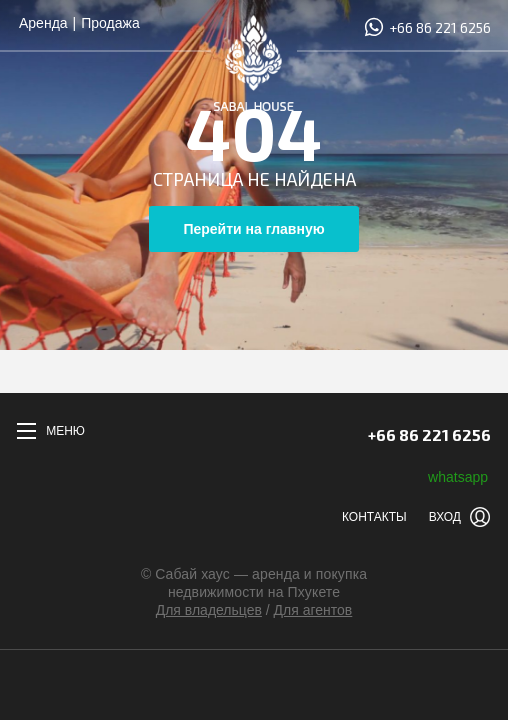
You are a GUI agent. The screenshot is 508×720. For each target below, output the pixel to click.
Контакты (374, 517)
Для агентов (313, 610)
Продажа (110, 23)
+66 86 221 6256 (427, 27)
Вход (445, 517)
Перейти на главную (253, 229)
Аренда (43, 23)
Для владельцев (209, 610)
